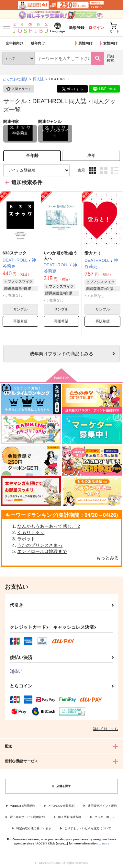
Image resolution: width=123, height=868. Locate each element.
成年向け (38, 43)
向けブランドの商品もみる (61, 354)
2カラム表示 (104, 170)
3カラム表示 (92, 170)
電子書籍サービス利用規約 (27, 817)
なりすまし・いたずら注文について (88, 828)
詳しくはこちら (106, 729)
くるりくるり (31, 532)
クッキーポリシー (106, 817)
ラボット (26, 539)
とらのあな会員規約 (61, 806)
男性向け (83, 43)
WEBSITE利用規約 (23, 806)
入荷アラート (18, 89)
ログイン (96, 28)
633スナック (15, 253)
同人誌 (38, 79)
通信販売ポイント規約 (102, 806)
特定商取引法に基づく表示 (34, 828)
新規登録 (77, 28)
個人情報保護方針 (70, 817)
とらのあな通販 (15, 79)
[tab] (91, 156)
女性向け (108, 43)
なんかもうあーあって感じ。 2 (49, 526)
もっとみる (107, 558)
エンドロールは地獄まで (42, 551)
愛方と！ (93, 253)
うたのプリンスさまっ (40, 545)
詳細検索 (110, 58)
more (106, 843)
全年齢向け (14, 43)
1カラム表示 (115, 170)
